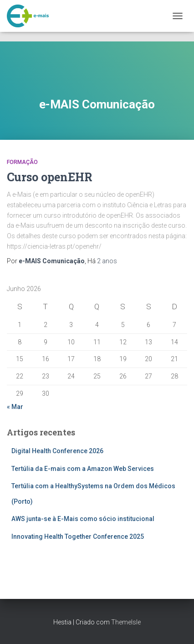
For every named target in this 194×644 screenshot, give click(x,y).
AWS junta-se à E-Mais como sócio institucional (83, 519)
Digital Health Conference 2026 (57, 451)
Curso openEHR (50, 177)
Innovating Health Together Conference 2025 (78, 537)
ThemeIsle (126, 622)
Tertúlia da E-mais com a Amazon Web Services (83, 469)
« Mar (15, 407)
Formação (22, 162)
